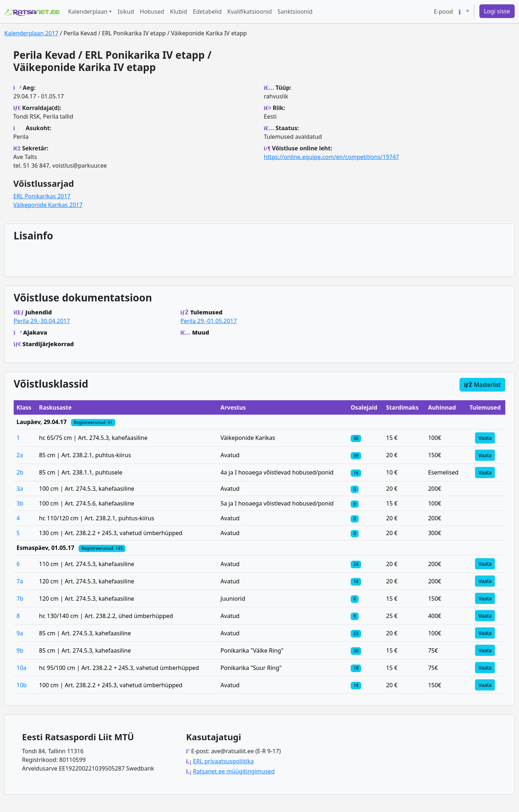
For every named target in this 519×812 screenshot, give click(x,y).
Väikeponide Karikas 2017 (48, 205)
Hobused (152, 12)
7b (20, 599)
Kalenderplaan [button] (88, 12)
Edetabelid (207, 12)
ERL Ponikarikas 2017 (42, 196)
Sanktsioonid (295, 12)
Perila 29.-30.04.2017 (42, 321)
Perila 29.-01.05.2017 (209, 321)
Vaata (485, 438)
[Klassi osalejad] (356, 438)
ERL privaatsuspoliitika (223, 761)
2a (20, 455)
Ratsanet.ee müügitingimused (234, 771)
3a (20, 489)
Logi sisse (497, 11)
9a (20, 633)
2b (20, 472)
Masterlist (483, 385)
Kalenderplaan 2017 (31, 33)
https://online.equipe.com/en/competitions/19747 (331, 157)
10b (22, 685)
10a (21, 668)
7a (20, 581)
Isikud (126, 12)
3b (20, 503)
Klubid (179, 12)
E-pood (443, 12)
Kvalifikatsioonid (250, 12)
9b (20, 650)
